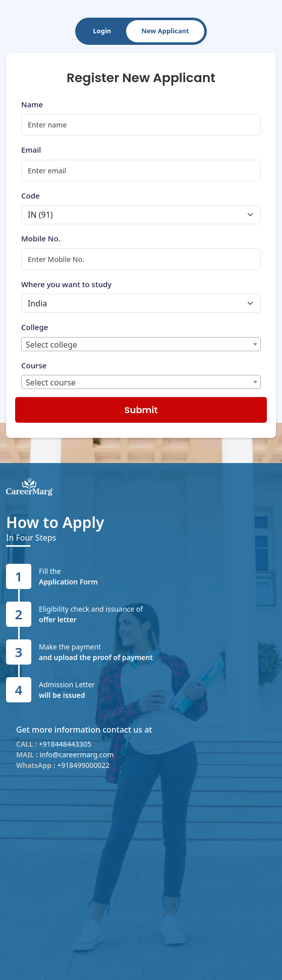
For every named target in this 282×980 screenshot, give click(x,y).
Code (31, 195)
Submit (141, 410)
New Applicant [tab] (165, 31)
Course (34, 365)
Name (32, 104)
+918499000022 (83, 765)
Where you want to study (66, 284)
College (35, 327)
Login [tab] (102, 31)
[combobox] (141, 344)
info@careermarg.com (76, 755)
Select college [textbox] (51, 345)
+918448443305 (65, 744)
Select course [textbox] (51, 382)
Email (31, 150)
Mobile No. (41, 238)
